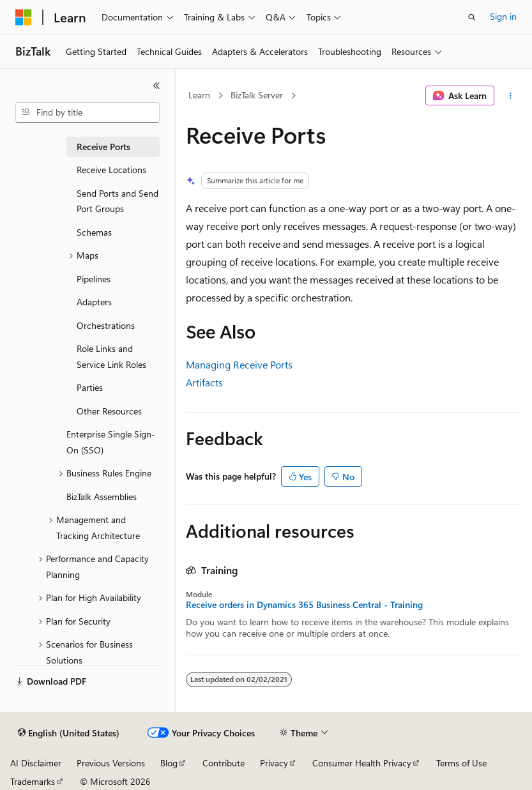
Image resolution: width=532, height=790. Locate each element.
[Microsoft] (24, 17)
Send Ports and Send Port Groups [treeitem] (118, 201)
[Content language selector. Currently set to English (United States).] (69, 733)
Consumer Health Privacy (362, 763)
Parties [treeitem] (90, 387)
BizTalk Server (257, 95)
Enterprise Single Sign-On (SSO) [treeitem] (111, 442)
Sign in (503, 16)
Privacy (274, 763)
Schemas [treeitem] (94, 232)
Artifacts (204, 382)
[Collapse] (156, 86)
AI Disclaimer (36, 763)
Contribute (224, 763)
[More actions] (511, 96)
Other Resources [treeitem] (109, 411)
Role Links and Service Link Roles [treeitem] (111, 356)
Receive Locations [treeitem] (111, 170)
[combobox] (87, 112)
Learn (199, 95)
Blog (169, 763)
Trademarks (33, 781)
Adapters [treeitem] (94, 302)
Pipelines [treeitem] (94, 279)
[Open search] (472, 17)
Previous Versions (111, 763)
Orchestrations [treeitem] (106, 325)
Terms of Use (461, 763)
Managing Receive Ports (239, 364)
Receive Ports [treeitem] (103, 147)
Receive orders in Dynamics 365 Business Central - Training (304, 605)
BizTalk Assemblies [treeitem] (102, 497)
